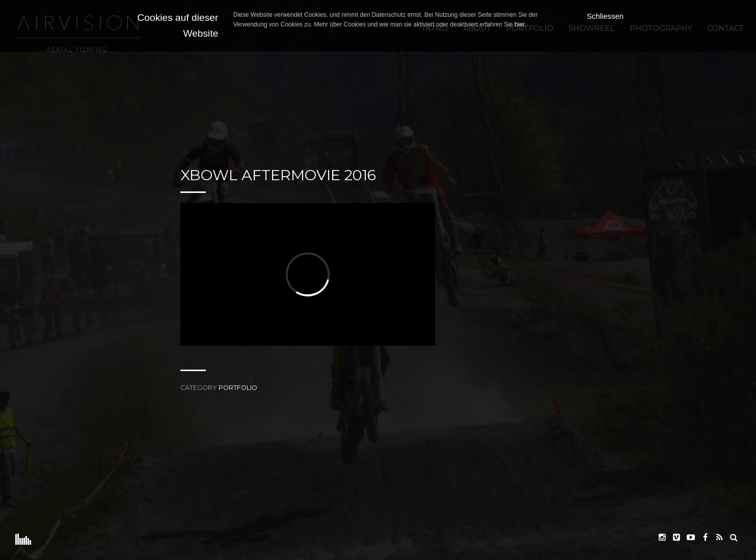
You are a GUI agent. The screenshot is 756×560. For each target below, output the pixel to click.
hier (519, 24)
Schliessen (605, 16)
